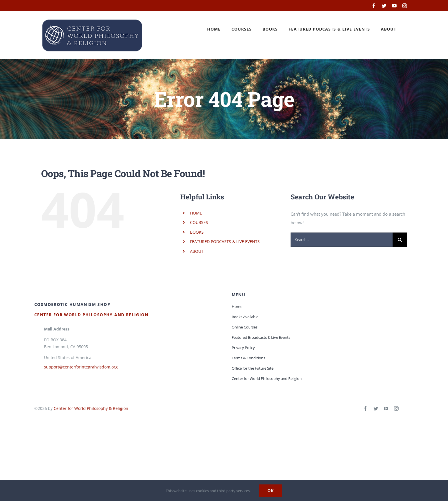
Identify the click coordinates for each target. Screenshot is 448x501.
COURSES (199, 222)
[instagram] (396, 408)
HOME (196, 213)
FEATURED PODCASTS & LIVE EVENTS (225, 242)
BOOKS (197, 232)
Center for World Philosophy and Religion (91, 315)
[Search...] (342, 240)
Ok (271, 491)
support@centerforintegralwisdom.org (81, 367)
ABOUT (197, 251)
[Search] (400, 240)
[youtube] (386, 408)
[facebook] (365, 408)
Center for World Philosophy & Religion (91, 408)
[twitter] (376, 408)
